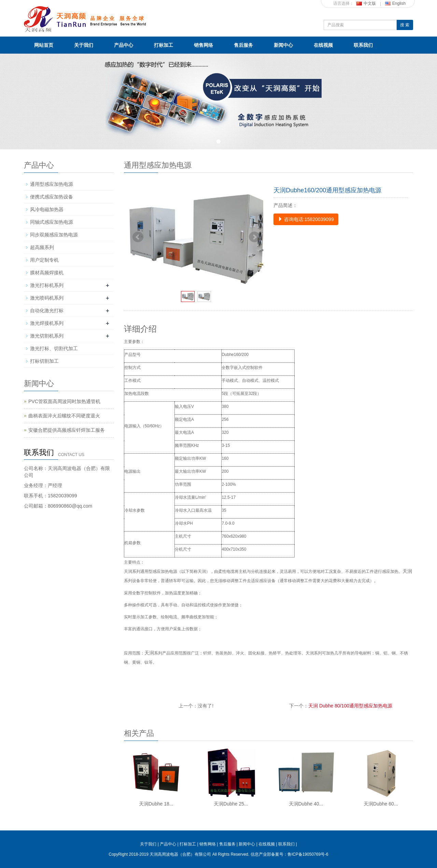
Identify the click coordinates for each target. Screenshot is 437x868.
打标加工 (164, 45)
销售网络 (203, 45)
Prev (138, 237)
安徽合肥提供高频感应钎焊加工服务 (67, 430)
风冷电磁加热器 (47, 209)
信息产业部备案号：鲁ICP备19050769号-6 (290, 854)
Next (254, 237)
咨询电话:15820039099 (306, 219)
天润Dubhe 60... (381, 804)
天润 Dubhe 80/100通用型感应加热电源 (350, 706)
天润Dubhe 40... (306, 804)
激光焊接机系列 (47, 323)
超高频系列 (42, 247)
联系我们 (363, 45)
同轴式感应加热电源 (52, 222)
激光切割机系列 (47, 336)
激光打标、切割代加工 (54, 348)
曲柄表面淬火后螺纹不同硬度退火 (64, 416)
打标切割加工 (44, 361)
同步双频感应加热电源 (54, 235)
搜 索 (405, 25)
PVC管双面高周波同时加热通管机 (64, 401)
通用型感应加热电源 (52, 184)
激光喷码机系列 (47, 298)
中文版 (366, 3)
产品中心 (124, 45)
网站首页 (44, 45)
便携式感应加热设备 (52, 197)
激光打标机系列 (47, 285)
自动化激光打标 (47, 311)
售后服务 (243, 45)
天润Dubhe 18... (156, 804)
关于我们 (84, 45)
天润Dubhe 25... (231, 804)
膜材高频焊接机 (47, 273)
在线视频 (323, 45)
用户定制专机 (44, 260)
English (395, 3)
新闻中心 (283, 45)
